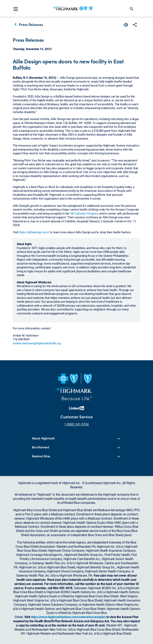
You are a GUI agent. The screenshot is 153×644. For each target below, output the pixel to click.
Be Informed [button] (41, 447)
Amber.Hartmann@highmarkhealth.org (37, 343)
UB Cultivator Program (84, 213)
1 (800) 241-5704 (76, 424)
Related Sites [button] (41, 456)
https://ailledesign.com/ (34, 232)
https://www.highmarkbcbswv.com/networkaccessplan (68, 617)
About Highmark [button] (43, 438)
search (132, 9)
